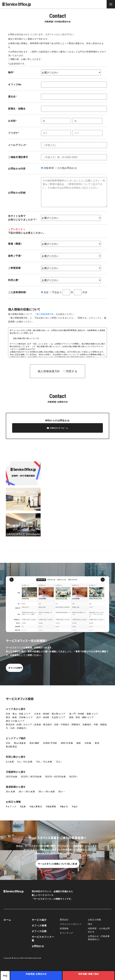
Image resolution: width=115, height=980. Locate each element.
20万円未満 (12, 774)
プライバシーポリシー (71, 921)
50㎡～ (62, 789)
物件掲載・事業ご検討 (89, 976)
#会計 (75, 804)
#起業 (23, 804)
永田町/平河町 (50, 740)
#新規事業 (51, 804)
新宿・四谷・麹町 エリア (82, 714)
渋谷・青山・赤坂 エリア (18, 711)
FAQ (90, 921)
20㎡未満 (10, 789)
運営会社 (64, 917)
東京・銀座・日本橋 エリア (19, 714)
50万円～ (74, 774)
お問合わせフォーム (57, 428)
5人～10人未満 (25, 759)
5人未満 (10, 759)
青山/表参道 (20, 740)
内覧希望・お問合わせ (37, 976)
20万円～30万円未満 (31, 774)
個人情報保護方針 (45, 314)
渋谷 (8, 740)
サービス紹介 (39, 917)
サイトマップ (66, 930)
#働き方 (64, 804)
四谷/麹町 (34, 740)
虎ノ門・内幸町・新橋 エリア (84, 711)
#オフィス (11, 804)
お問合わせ (38, 943)
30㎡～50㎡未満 (47, 789)
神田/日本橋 (67, 740)
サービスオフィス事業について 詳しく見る (57, 861)
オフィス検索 (39, 923)
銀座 (79, 740)
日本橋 (88, 740)
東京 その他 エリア (15, 718)
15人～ (59, 759)
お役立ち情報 (13, 799)
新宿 (97, 740)
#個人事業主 (36, 804)
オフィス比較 (29, 665)
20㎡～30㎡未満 (27, 789)
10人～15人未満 (44, 759)
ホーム (7, 917)
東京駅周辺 (11, 744)
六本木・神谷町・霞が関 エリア (50, 711)
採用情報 (64, 926)
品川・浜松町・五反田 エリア (51, 714)
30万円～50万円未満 (55, 774)
